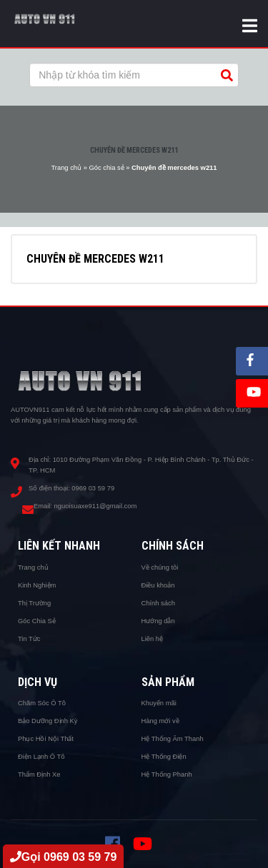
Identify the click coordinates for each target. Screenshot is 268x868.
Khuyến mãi (159, 703)
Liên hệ (153, 639)
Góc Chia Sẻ (37, 621)
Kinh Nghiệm (37, 585)
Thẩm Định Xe (39, 774)
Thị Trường (34, 603)
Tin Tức (29, 639)
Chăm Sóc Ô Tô (42, 703)
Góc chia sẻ (106, 168)
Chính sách (158, 603)
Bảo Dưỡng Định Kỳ (48, 721)
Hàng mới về (160, 721)
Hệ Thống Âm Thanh (173, 739)
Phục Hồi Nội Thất (46, 739)
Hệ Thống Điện (164, 757)
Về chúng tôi (160, 567)
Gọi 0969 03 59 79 (64, 857)
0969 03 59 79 (93, 488)
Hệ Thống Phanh (167, 774)
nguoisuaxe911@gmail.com (96, 506)
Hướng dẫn (158, 621)
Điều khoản (158, 585)
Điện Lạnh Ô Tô (41, 757)
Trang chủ (66, 168)
